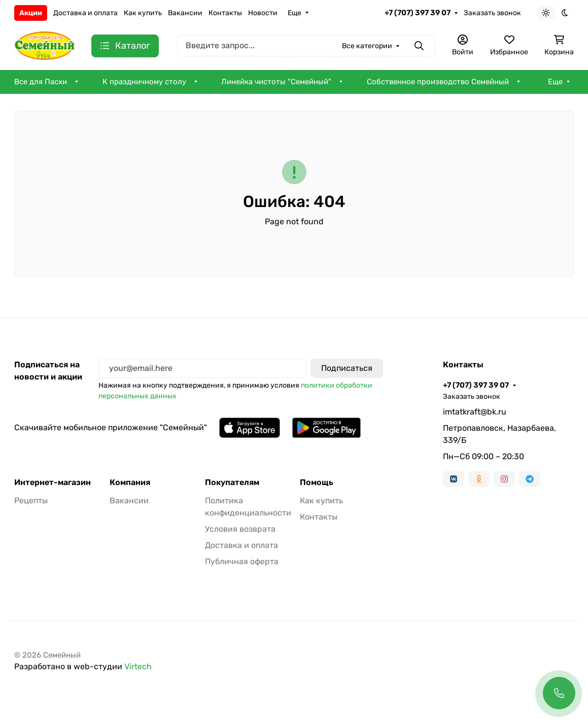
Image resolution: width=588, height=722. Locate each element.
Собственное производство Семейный (438, 82)
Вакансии (185, 13)
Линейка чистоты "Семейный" (276, 82)
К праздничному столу (144, 82)
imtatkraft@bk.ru (475, 412)
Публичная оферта (242, 561)
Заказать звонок (492, 13)
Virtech (138, 666)
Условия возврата (240, 529)
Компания (130, 483)
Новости (263, 13)
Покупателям (232, 483)
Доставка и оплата (85, 13)
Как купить (143, 13)
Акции (31, 13)
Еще (295, 13)
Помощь (317, 483)
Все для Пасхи (41, 82)
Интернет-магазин (53, 483)
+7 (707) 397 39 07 (418, 13)
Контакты (225, 13)
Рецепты (31, 501)
